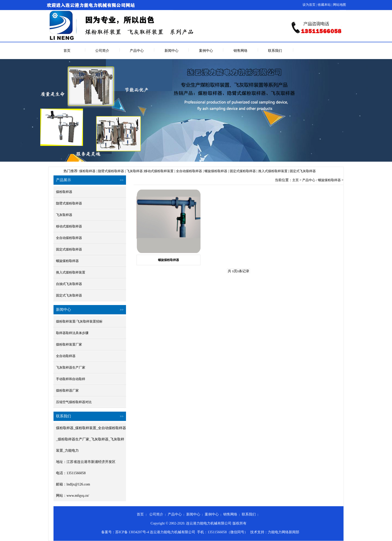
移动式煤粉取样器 (69, 226)
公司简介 (102, 51)
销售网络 (240, 51)
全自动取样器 (66, 356)
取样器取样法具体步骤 (72, 333)
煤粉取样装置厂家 (69, 344)
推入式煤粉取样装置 (273, 171)
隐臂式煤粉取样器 (111, 171)
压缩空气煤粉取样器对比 (74, 402)
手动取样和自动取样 (71, 379)
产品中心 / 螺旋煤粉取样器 (321, 180)
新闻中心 (171, 51)
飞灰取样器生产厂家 (71, 367)
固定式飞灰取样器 (303, 171)
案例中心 (206, 51)
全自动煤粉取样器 (189, 171)
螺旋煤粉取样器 (216, 171)
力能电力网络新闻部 (283, 532)
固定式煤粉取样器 (243, 171)
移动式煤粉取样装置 (159, 171)
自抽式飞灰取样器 (69, 284)
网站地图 (339, 5)
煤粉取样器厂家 (67, 390)
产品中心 (137, 51)
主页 (295, 180)
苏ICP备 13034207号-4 (132, 532)
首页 (67, 51)
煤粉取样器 (87, 171)
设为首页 (309, 5)
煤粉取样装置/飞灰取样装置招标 (79, 321)
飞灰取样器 (135, 171)
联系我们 (275, 51)
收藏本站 (324, 5)
